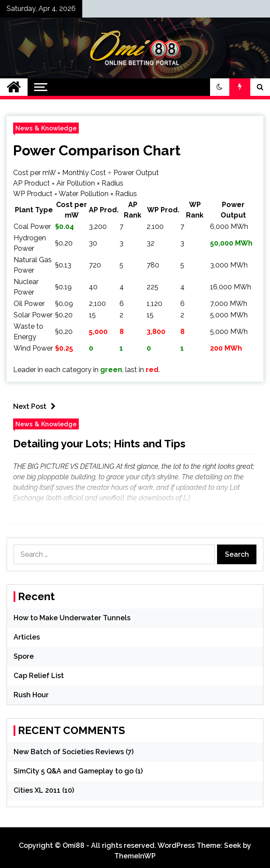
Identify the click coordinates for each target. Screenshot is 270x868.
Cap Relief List (39, 676)
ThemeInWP (135, 856)
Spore (24, 656)
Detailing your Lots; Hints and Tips (99, 444)
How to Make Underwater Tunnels (72, 618)
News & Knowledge (46, 128)
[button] (220, 87)
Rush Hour (31, 695)
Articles (27, 637)
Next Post (37, 406)
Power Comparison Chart (97, 150)
